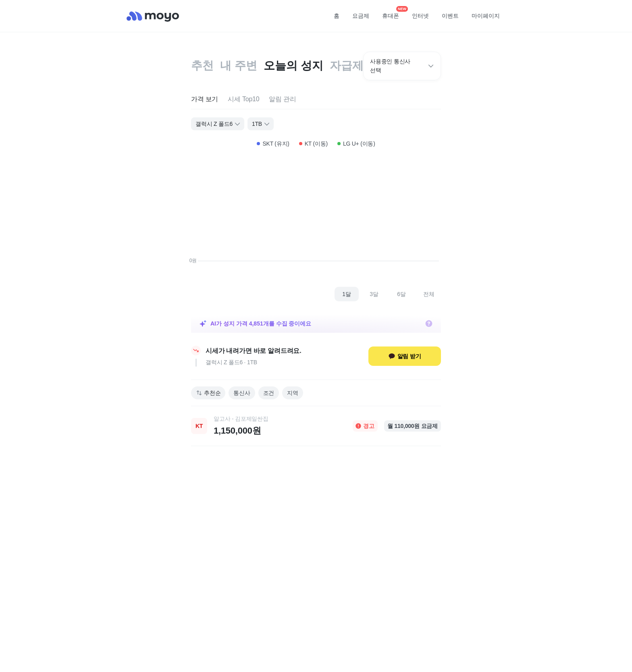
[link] (316, 426)
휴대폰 (393, 13)
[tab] (205, 99)
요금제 (361, 16)
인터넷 (420, 16)
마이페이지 (486, 16)
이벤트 (450, 16)
